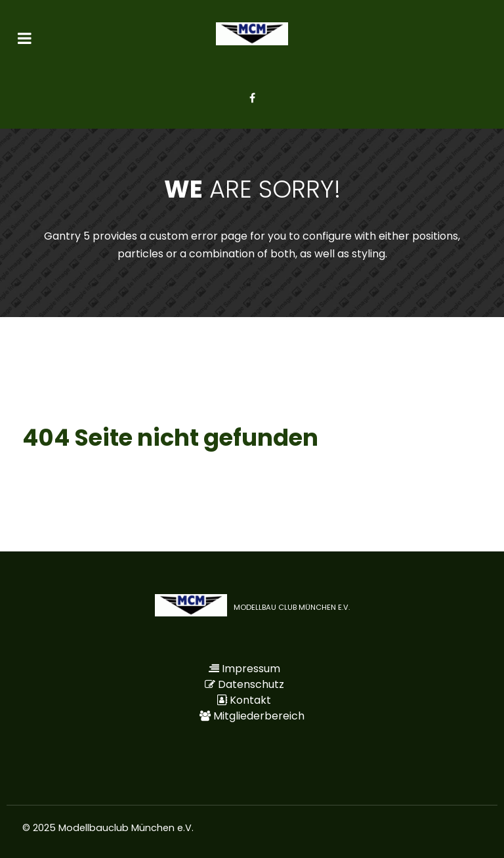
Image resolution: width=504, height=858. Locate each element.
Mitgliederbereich (259, 716)
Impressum (251, 669)
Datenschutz (251, 684)
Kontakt (250, 700)
